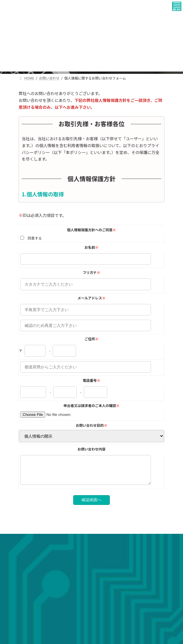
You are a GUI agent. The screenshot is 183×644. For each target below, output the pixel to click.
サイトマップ (29, 564)
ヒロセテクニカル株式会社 (44, 610)
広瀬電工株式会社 (37, 602)
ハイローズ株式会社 (39, 625)
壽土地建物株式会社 (39, 617)
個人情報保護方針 (32, 554)
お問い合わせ (29, 543)
